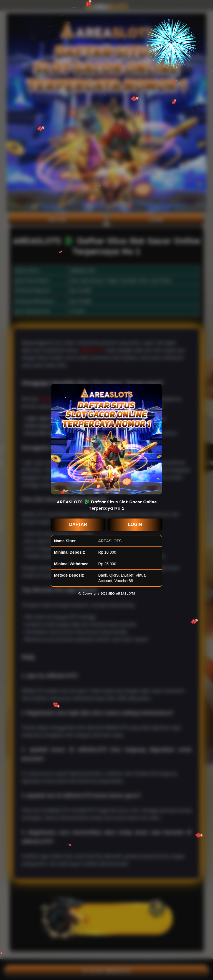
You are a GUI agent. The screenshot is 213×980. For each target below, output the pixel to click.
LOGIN (135, 524)
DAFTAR (78, 524)
